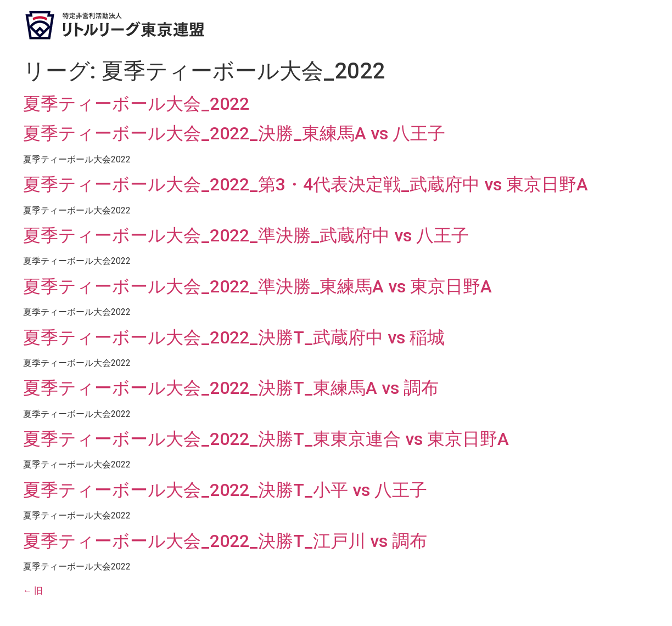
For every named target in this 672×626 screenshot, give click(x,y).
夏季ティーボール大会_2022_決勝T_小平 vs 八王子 (225, 490)
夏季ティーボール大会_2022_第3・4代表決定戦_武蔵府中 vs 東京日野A (306, 184)
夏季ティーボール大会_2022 (136, 104)
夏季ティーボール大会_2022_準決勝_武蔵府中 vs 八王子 (246, 235)
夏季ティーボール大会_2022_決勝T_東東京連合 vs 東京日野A (266, 439)
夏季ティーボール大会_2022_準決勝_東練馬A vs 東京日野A (257, 286)
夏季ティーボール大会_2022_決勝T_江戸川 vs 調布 (225, 541)
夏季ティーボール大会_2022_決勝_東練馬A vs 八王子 (234, 133)
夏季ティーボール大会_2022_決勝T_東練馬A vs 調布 (231, 388)
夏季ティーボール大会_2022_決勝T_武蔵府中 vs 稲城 (234, 337)
